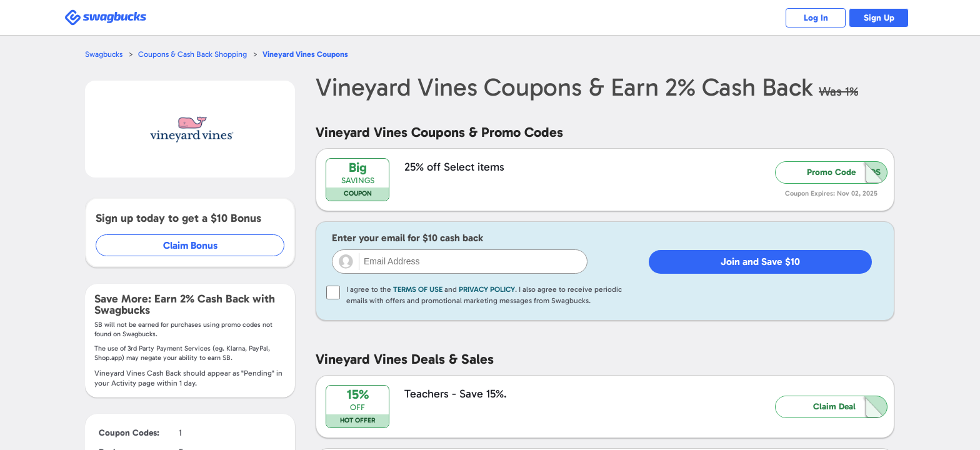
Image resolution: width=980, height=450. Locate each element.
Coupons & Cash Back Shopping (195, 54)
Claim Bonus (191, 245)
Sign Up (878, 18)
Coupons (309, 54)
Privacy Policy (487, 289)
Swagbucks (104, 54)
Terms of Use (418, 289)
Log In (812, 18)
